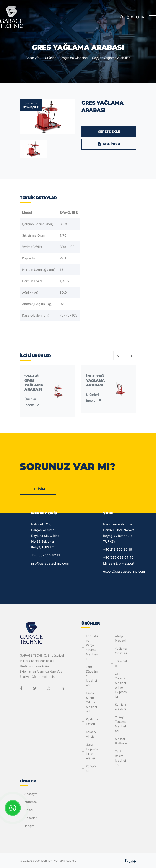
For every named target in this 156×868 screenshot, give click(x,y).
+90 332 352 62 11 (46, 555)
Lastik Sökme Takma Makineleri (91, 702)
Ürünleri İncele (32, 402)
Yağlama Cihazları (74, 58)
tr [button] (140, 17)
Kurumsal (31, 802)
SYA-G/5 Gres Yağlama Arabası (34, 383)
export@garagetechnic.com (124, 571)
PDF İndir (109, 144)
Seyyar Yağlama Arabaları (111, 58)
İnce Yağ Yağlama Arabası (95, 381)
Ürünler (50, 58)
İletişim (38, 489)
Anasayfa (32, 58)
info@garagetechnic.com (50, 563)
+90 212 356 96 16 (118, 549)
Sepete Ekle (109, 132)
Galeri (29, 810)
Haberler (31, 818)
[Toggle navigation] (152, 17)
